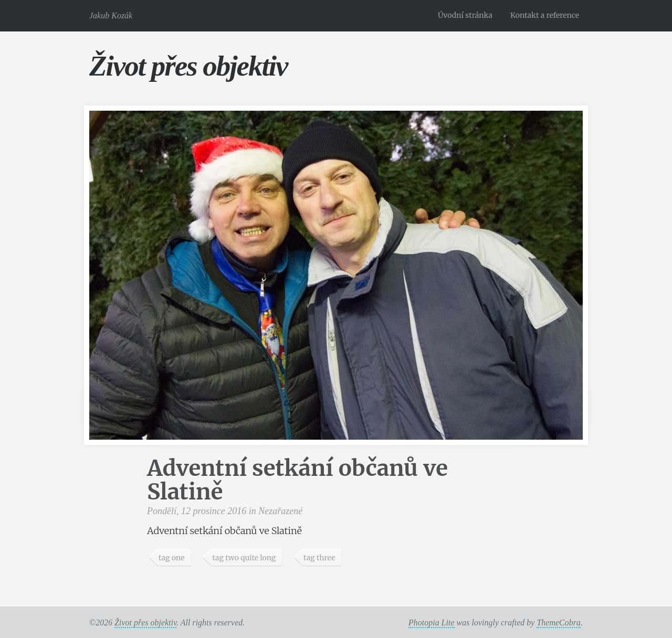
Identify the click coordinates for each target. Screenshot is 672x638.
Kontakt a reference (545, 15)
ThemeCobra (559, 623)
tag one (172, 558)
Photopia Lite (432, 623)
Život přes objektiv (188, 66)
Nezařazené (280, 511)
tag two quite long (244, 558)
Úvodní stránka (465, 15)
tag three (319, 558)
